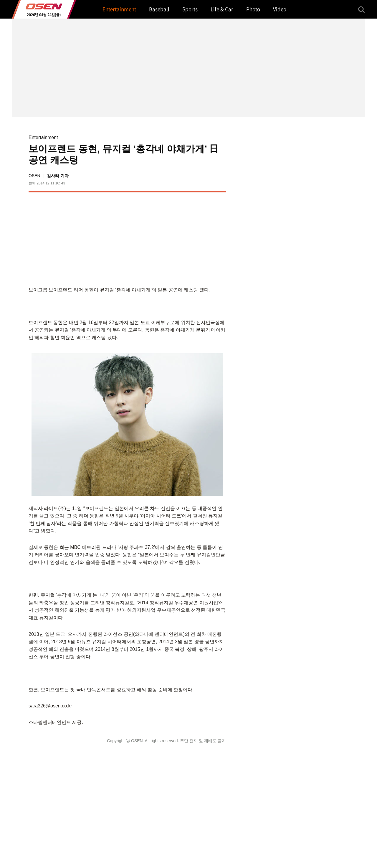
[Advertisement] (176, 238)
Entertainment (43, 137)
